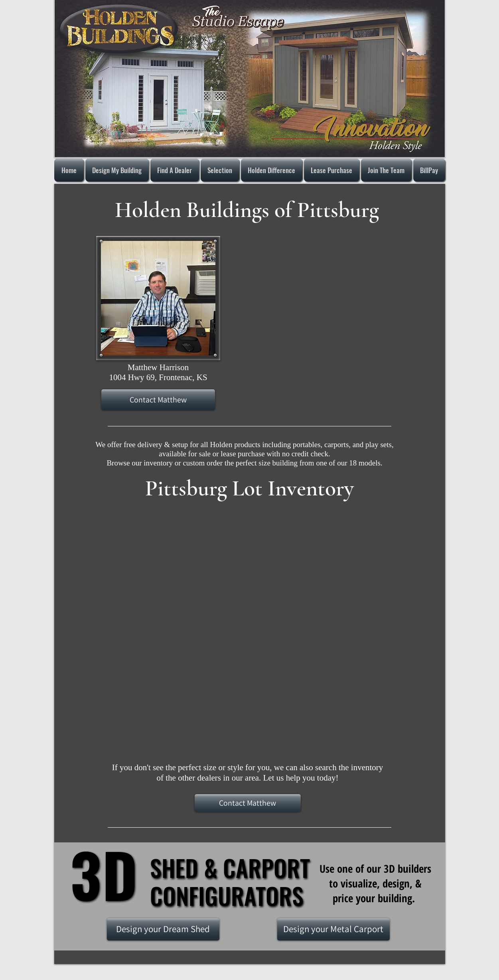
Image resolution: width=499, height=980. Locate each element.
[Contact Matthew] (158, 400)
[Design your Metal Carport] (333, 929)
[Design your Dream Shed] (163, 929)
